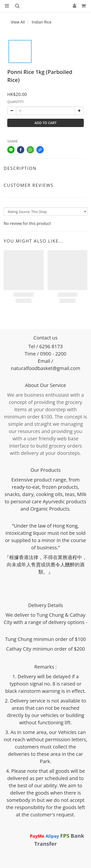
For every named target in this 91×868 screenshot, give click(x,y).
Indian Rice (42, 22)
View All (18, 22)
